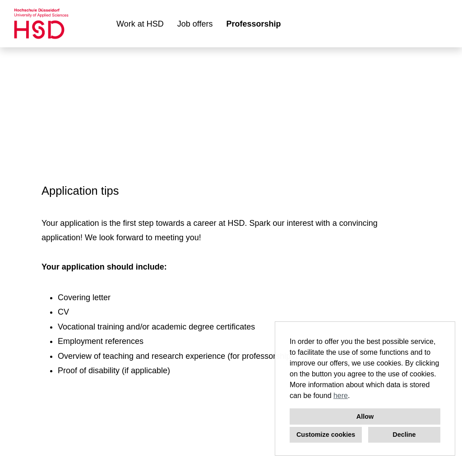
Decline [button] (404, 435)
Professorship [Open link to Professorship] (253, 24)
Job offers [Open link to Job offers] (195, 24)
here (341, 396)
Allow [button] (365, 416)
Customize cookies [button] (326, 435)
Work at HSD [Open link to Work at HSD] (140, 24)
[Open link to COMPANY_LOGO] (41, 24)
